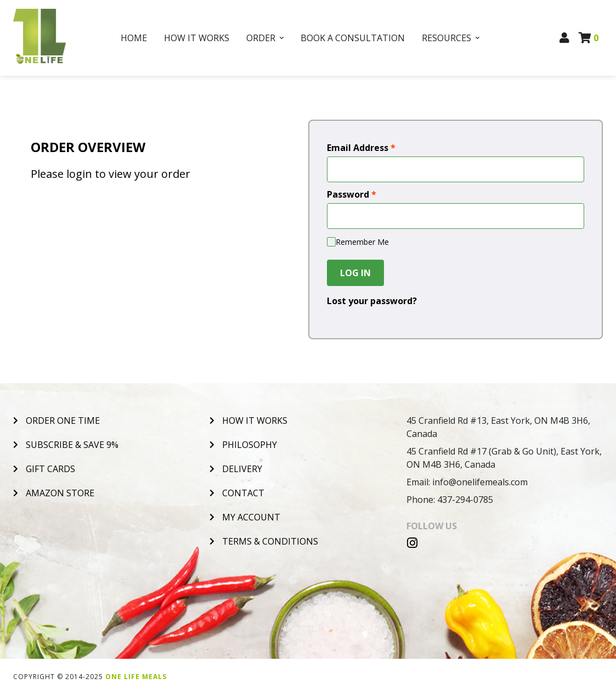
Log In (355, 273)
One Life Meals (136, 677)
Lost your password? (372, 301)
